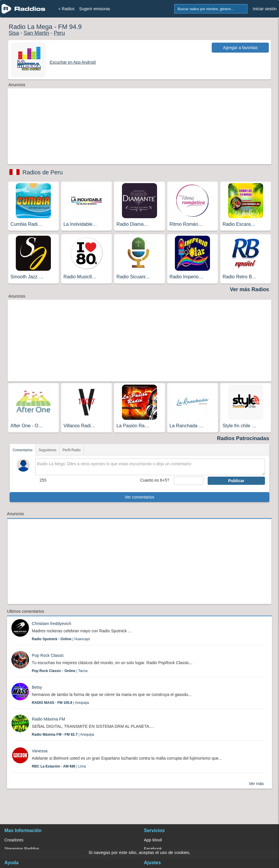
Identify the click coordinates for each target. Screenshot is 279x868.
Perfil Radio (72, 450)
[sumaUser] (188, 481)
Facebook (153, 849)
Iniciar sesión (265, 9)
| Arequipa (60, 703)
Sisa (14, 33)
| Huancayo (61, 639)
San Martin (36, 33)
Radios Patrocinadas (243, 438)
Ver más (256, 784)
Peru (59, 33)
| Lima (59, 766)
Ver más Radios (249, 289)
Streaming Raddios (22, 849)
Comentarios (23, 450)
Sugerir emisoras (95, 9)
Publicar (236, 481)
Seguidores (48, 450)
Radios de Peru (43, 172)
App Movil (153, 840)
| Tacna (60, 671)
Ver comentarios (139, 497)
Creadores (14, 840)
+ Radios (66, 9)
